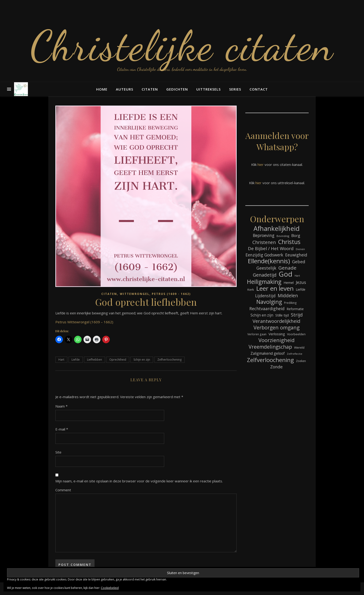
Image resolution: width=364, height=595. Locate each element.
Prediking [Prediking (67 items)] (290, 303)
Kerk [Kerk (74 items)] (251, 290)
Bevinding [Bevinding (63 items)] (283, 236)
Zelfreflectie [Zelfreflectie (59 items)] (295, 354)
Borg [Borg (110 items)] (296, 235)
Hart (61, 360)
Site (58, 452)
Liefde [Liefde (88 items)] (301, 289)
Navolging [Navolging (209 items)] (269, 302)
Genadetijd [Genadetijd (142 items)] (265, 275)
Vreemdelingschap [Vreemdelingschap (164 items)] (270, 347)
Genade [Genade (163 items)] (287, 268)
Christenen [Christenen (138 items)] (264, 242)
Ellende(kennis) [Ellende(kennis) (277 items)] (269, 261)
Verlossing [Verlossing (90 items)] (277, 334)
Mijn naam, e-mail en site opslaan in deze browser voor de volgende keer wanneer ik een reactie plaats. (139, 481)
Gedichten (177, 89)
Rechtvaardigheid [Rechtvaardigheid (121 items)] (267, 309)
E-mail (62, 429)
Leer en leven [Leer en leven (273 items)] (275, 288)
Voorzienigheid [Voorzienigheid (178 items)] (277, 340)
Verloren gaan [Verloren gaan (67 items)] (257, 334)
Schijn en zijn (142, 360)
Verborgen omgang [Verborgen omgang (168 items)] (277, 327)
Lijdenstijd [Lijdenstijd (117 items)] (265, 296)
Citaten (150, 89)
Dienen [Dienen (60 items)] (300, 249)
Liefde (76, 360)
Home (102, 89)
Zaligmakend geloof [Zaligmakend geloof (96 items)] (268, 353)
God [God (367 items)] (286, 274)
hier (261, 164)
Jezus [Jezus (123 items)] (301, 282)
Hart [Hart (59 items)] (297, 276)
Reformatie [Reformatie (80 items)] (295, 309)
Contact (259, 89)
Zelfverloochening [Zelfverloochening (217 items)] (270, 360)
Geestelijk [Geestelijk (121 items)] (266, 268)
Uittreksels (209, 89)
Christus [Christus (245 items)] (289, 242)
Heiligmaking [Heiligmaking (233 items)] (264, 282)
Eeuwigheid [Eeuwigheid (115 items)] (296, 255)
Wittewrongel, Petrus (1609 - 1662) (155, 294)
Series (235, 89)
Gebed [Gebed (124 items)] (299, 262)
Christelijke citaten (182, 46)
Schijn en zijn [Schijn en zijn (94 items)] (262, 315)
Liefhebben (95, 360)
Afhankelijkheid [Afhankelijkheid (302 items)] (277, 228)
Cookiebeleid (110, 588)
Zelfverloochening (169, 360)
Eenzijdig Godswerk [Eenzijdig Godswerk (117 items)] (264, 255)
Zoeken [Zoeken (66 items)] (301, 361)
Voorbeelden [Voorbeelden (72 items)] (296, 334)
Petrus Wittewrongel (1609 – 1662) (84, 322)
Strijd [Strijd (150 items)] (297, 315)
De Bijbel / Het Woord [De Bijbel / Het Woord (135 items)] (271, 249)
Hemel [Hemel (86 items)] (289, 283)
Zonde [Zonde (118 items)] (276, 367)
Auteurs (125, 89)
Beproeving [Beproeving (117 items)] (264, 235)
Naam (61, 406)
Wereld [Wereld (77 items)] (299, 347)
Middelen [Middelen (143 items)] (288, 296)
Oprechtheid (118, 360)
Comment (63, 490)
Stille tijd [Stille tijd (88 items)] (282, 315)
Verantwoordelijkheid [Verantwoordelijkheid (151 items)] (276, 321)
